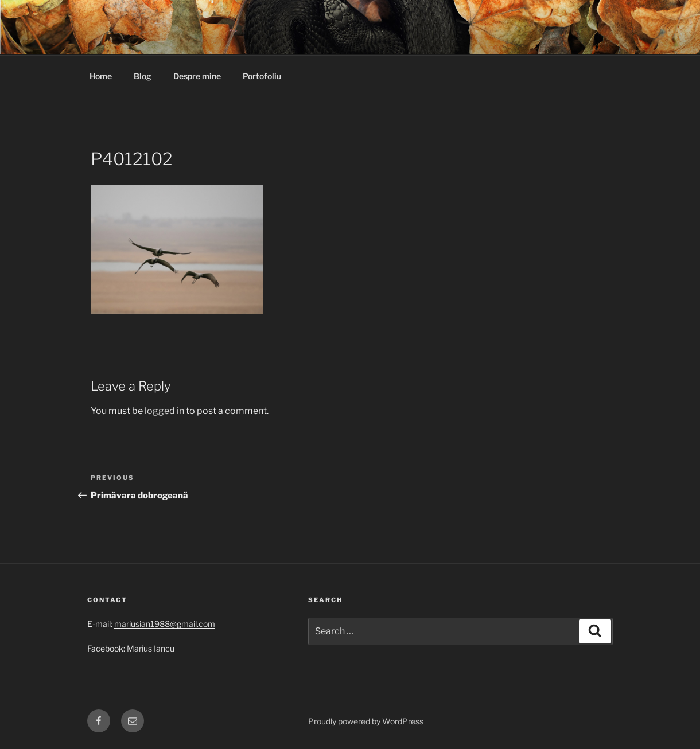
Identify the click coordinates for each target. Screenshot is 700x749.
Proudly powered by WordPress (366, 721)
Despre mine (197, 76)
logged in (164, 411)
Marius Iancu (151, 648)
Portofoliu (262, 76)
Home (101, 76)
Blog (143, 76)
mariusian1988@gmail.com (165, 624)
